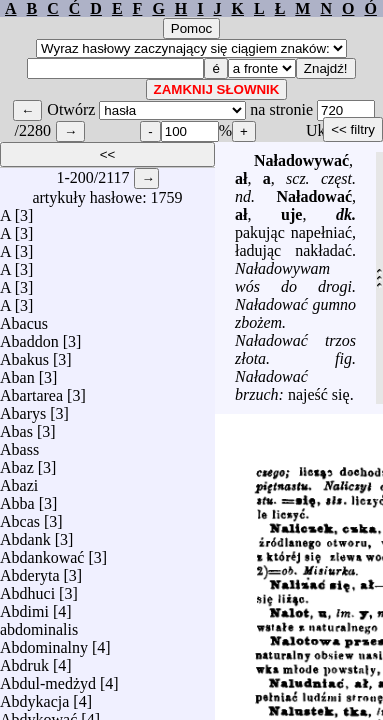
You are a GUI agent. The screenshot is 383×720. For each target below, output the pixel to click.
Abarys (23, 408)
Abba (17, 498)
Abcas (20, 516)
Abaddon (29, 336)
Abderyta (30, 570)
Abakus (24, 354)
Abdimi (24, 606)
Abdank (25, 534)
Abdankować (42, 552)
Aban (17, 372)
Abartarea (31, 390)
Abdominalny (44, 642)
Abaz (17, 462)
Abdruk (24, 660)
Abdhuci (27, 588)
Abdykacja (34, 696)
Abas (16, 426)
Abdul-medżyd (48, 678)
